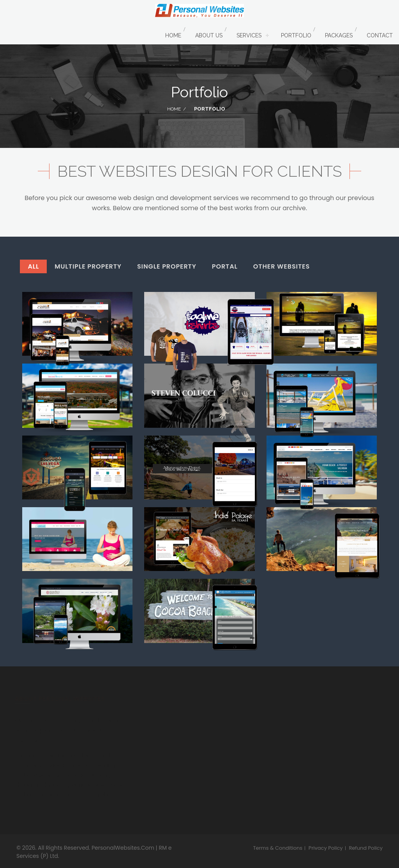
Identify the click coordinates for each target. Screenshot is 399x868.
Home (173, 35)
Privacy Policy (326, 848)
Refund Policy (366, 848)
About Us (209, 35)
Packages (339, 35)
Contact (380, 35)
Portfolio (296, 35)
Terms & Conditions (278, 848)
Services (249, 35)
